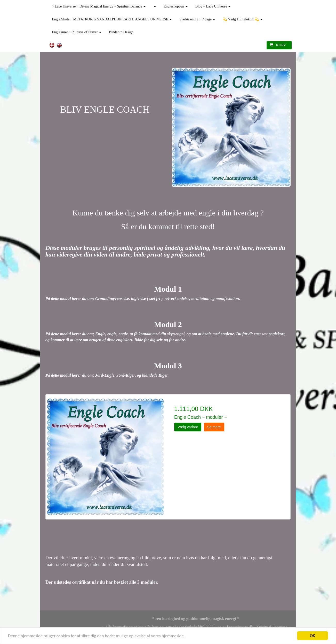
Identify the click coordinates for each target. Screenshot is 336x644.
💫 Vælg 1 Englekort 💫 (243, 19)
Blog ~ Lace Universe (213, 6)
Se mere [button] (214, 427)
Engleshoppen (176, 6)
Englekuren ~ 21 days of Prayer (77, 32)
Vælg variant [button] (188, 427)
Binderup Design (121, 32)
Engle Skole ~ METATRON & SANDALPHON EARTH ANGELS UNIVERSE (112, 19)
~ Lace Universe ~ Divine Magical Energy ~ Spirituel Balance (99, 6)
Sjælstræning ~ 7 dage (197, 19)
